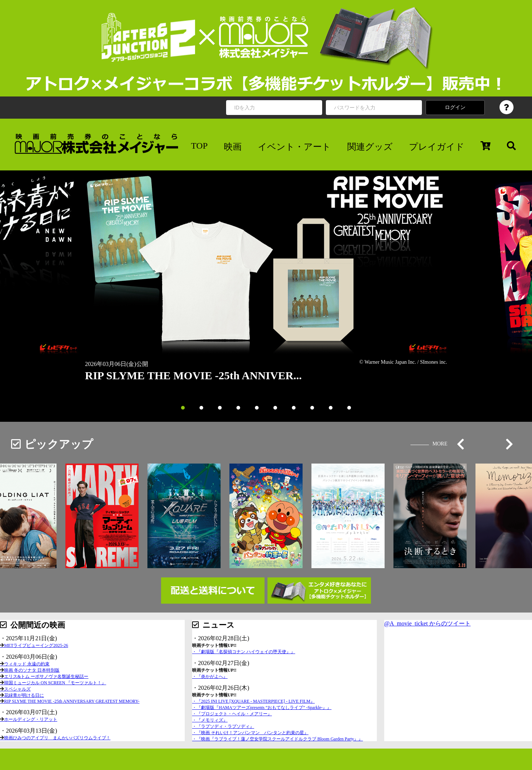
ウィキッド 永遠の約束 (27, 664)
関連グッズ (370, 147)
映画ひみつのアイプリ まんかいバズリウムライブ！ (57, 738)
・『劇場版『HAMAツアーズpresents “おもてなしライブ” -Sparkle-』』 (262, 708)
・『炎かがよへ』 (210, 676)
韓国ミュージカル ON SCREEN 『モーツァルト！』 (55, 683)
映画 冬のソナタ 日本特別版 (32, 670)
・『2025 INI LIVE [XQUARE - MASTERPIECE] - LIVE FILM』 (253, 701)
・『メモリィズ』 (210, 720)
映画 (233, 147)
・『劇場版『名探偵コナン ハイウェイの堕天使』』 (244, 652)
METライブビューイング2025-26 (36, 645)
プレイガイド (437, 147)
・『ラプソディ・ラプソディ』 (223, 726)
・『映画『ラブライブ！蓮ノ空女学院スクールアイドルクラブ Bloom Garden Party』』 (277, 739)
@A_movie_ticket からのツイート (427, 623)
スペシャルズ (17, 689)
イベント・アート (294, 147)
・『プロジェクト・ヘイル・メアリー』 (232, 714)
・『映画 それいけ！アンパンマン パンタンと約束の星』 (250, 733)
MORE (440, 444)
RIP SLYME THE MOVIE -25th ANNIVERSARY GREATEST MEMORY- (72, 701)
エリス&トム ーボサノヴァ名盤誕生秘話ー (46, 676)
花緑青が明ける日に (24, 695)
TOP (199, 146)
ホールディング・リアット (31, 719)
